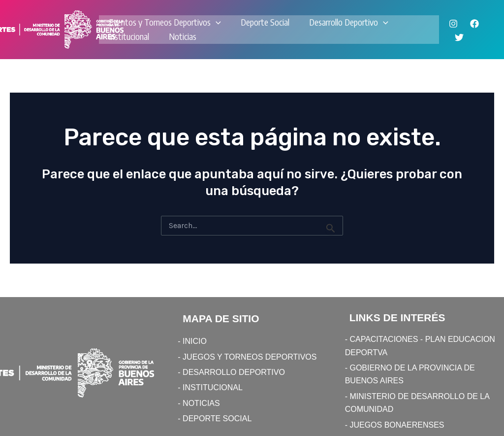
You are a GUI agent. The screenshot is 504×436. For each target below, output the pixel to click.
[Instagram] (453, 24)
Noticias (183, 36)
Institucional (129, 36)
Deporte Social (265, 22)
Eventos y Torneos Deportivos (165, 22)
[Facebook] (474, 24)
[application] (216, 22)
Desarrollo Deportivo (349, 22)
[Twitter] (459, 37)
